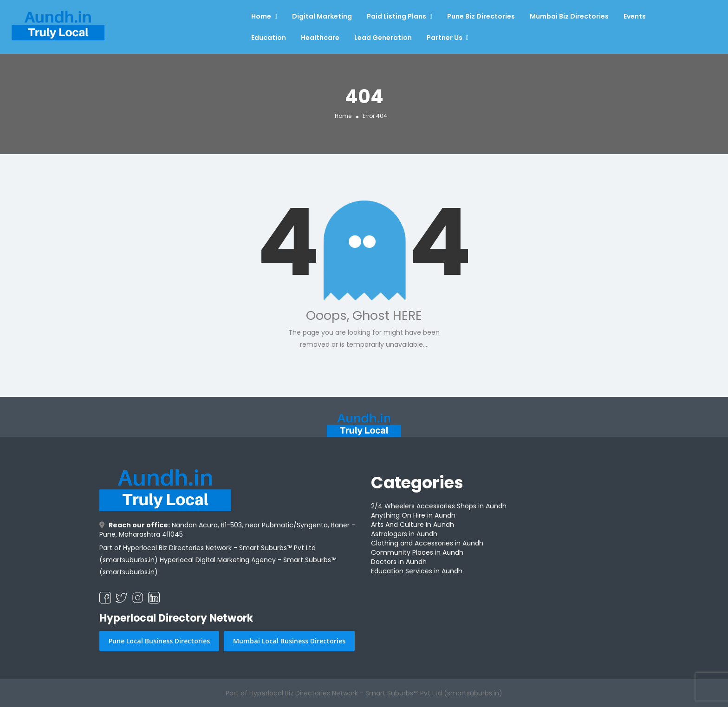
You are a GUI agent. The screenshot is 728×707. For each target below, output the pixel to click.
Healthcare (320, 38)
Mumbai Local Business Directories (289, 641)
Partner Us (445, 38)
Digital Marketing (322, 16)
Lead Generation (383, 38)
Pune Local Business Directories (159, 641)
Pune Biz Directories (481, 16)
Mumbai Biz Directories (569, 16)
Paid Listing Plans (396, 16)
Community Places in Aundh (417, 552)
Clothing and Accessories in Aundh (427, 543)
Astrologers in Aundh (404, 534)
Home (261, 16)
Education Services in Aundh (417, 571)
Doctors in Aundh (399, 562)
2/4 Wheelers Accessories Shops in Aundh (439, 506)
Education (269, 38)
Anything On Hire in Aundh (413, 515)
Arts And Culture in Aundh (413, 525)
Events (635, 16)
